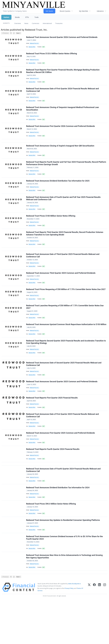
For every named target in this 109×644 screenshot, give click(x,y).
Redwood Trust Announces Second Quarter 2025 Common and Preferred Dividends (62, 410)
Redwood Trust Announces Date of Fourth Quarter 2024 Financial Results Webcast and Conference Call (64, 506)
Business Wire (33, 48)
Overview (18, 23)
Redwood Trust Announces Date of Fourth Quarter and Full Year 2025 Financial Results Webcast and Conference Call (64, 211)
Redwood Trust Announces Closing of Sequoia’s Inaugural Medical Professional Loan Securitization (63, 114)
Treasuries (59, 23)
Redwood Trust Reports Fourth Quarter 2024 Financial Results (53, 483)
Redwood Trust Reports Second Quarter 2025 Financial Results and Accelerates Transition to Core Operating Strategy (66, 367)
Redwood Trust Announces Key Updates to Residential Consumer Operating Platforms (63, 560)
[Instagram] (105, 631)
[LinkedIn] (99, 631)
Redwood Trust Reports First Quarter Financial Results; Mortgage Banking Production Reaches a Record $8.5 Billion (63, 74)
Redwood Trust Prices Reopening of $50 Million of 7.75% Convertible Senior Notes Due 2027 (66, 309)
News (26, 23)
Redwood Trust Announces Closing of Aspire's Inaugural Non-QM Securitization (60, 154)
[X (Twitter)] (89, 631)
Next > (18, 33)
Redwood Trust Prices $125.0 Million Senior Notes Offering (52, 55)
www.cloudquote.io (74, 627)
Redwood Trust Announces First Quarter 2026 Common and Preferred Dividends (61, 133)
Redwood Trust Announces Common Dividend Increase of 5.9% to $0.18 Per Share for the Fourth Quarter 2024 (65, 579)
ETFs (27, 17)
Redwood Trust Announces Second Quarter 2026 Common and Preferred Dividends (62, 37)
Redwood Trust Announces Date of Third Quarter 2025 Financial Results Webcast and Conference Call (63, 272)
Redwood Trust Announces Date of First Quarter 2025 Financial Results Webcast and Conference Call (63, 447)
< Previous (5, 33)
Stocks (17, 17)
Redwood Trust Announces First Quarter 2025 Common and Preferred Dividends (61, 465)
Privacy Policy (69, 632)
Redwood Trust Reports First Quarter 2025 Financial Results (52, 428)
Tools (36, 17)
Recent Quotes (65, 11)
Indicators (100, 11)
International (47, 23)
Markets (6, 17)
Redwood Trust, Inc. (35, 44)
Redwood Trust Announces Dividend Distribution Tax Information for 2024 (58, 525)
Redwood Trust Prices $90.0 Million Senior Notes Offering (51, 542)
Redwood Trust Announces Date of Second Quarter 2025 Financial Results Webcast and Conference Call (64, 392)
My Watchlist (84, 11)
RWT (44, 48)
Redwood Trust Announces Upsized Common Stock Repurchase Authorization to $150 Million (63, 347)
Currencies (36, 23)
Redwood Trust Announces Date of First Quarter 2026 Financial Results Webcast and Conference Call (63, 94)
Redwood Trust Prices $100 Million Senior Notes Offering (51, 229)
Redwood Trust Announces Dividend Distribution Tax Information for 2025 (58, 192)
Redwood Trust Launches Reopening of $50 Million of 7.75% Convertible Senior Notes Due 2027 (65, 327)
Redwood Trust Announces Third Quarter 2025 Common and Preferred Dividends (61, 291)
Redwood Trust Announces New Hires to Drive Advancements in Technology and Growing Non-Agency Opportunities (65, 599)
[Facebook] (94, 631)
